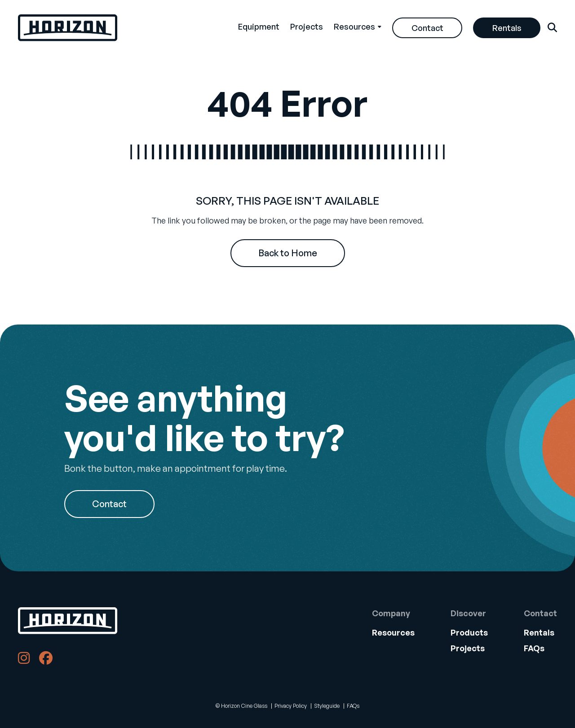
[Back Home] (68, 28)
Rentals (507, 28)
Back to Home (288, 253)
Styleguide (327, 706)
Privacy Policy (291, 706)
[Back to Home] (68, 621)
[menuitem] (259, 28)
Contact (427, 28)
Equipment (259, 26)
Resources (354, 26)
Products (469, 632)
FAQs (534, 648)
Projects (307, 26)
